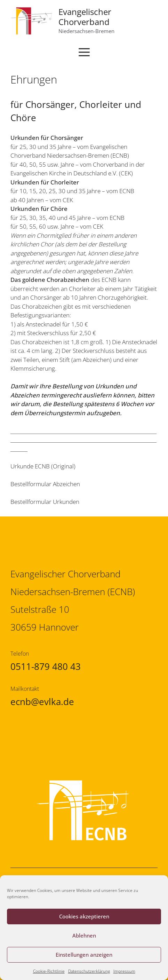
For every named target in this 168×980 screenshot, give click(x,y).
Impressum (124, 971)
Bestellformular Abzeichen (45, 484)
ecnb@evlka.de (42, 702)
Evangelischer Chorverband (85, 17)
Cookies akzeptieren (84, 916)
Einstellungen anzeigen (84, 955)
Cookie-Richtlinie (49, 971)
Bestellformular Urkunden (45, 502)
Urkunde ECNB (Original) (43, 466)
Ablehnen (84, 935)
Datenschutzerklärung (89, 971)
